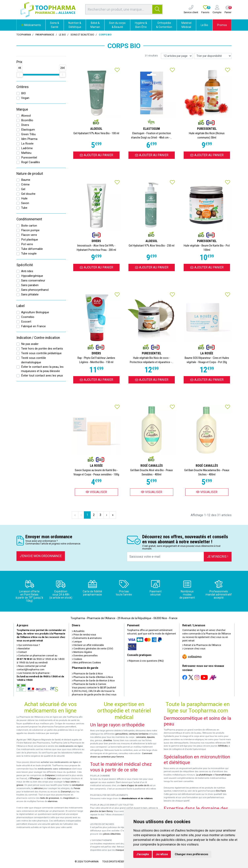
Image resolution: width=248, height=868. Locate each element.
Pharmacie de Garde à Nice (87, 674)
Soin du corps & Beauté (117, 25)
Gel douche (28, 194)
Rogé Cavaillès (31, 162)
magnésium (69, 798)
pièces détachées (112, 834)
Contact (22, 652)
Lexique (77, 642)
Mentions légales (82, 652)
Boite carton (29, 226)
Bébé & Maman (95, 25)
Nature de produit (30, 174)
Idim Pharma (29, 139)
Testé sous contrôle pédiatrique (41, 353)
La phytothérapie (204, 775)
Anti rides (27, 271)
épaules (151, 737)
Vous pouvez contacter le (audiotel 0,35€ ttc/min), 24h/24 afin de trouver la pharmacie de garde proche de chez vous (94, 691)
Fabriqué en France (33, 326)
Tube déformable (32, 249)
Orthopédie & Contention (164, 25)
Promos (222, 25)
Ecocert (26, 322)
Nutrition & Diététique (75, 25)
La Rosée (27, 144)
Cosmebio (28, 317)
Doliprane (50, 775)
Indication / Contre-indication (38, 338)
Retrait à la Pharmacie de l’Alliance (202, 645)
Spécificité (25, 265)
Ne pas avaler (30, 344)
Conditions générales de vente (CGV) (93, 649)
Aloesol (26, 116)
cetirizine (38, 788)
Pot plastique (30, 240)
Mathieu (26, 153)
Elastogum (28, 130)
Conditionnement (29, 219)
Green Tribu (28, 134)
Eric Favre (221, 791)
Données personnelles (85, 656)
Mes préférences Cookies (86, 663)
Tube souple (29, 254)
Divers (25, 125)
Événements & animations (87, 638)
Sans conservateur (33, 280)
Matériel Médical (186, 25)
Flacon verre (29, 235)
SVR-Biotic (223, 746)
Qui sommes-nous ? (28, 645)
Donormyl (66, 792)
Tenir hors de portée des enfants (42, 349)
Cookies (77, 659)
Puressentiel (29, 158)
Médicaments (31, 25)
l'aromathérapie (223, 775)
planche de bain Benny (101, 811)
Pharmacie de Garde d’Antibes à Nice (92, 677)
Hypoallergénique (32, 276)
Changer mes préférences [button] (192, 854)
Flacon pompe (30, 230)
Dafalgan (52, 778)
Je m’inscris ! (218, 557)
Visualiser (96, 492)
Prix (19, 62)
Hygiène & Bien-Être (141, 25)
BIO (23, 93)
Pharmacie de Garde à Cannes (89, 684)
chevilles (108, 740)
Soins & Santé (55, 25)
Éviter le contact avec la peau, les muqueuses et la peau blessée (42, 369)
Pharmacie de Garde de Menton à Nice (93, 681)
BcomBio (27, 120)
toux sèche (71, 782)
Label (21, 306)
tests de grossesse (50, 798)
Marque (22, 109)
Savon (25, 203)
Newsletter (23, 649)
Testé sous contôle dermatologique (34, 360)
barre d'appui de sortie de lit (135, 785)
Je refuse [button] (162, 854)
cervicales (141, 737)
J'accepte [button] (143, 854)
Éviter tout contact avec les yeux (42, 376)
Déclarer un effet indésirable (88, 645)
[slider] (20, 75)
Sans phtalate (30, 294)
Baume (26, 180)
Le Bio (204, 25)
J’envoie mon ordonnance (41, 556)
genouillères (121, 734)
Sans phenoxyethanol (35, 290)
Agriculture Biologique (35, 312)
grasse (20, 785)
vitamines (53, 801)
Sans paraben (30, 285)
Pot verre (27, 244)
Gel (23, 189)
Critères (23, 87)
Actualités (78, 631)
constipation (78, 785)
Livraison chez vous (194, 649)
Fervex (77, 788)
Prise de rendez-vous (84, 635)
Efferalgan (35, 778)
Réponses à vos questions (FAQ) (145, 661)
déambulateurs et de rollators (137, 798)
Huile (24, 198)
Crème (25, 184)
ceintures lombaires (139, 734)
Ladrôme (27, 148)
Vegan (25, 98)
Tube (24, 208)
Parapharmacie (45, 35)
